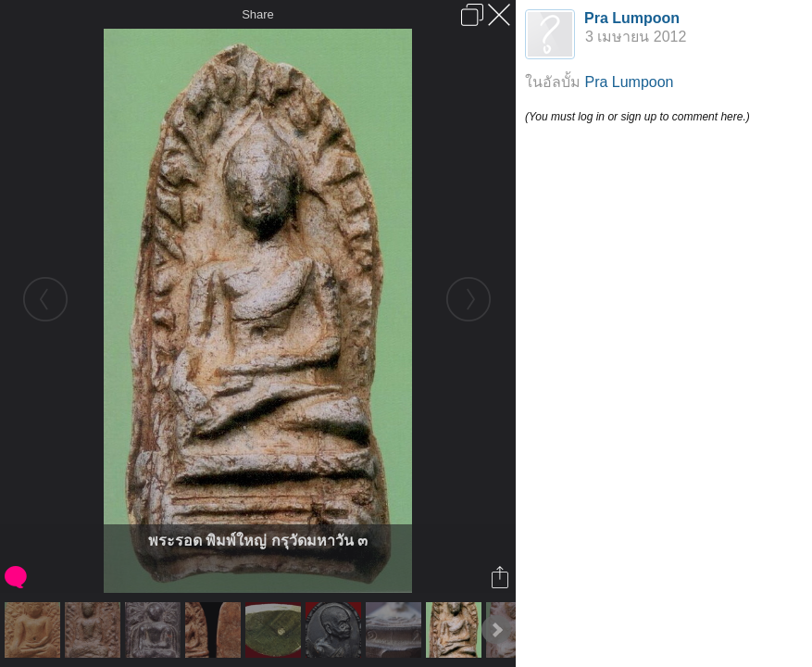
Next (496, 630)
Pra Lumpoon (632, 18)
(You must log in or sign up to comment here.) (637, 117)
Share (258, 14)
